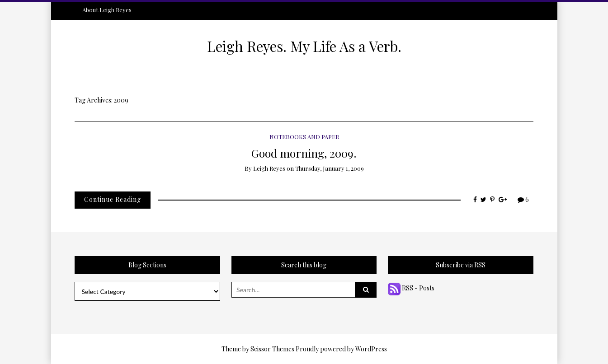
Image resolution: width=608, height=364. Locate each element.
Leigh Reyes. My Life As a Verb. (304, 46)
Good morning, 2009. (304, 153)
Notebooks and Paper (304, 137)
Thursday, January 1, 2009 (330, 168)
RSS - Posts (411, 288)
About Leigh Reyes (107, 10)
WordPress (371, 349)
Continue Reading (113, 199)
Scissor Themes (272, 349)
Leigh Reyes (269, 168)
